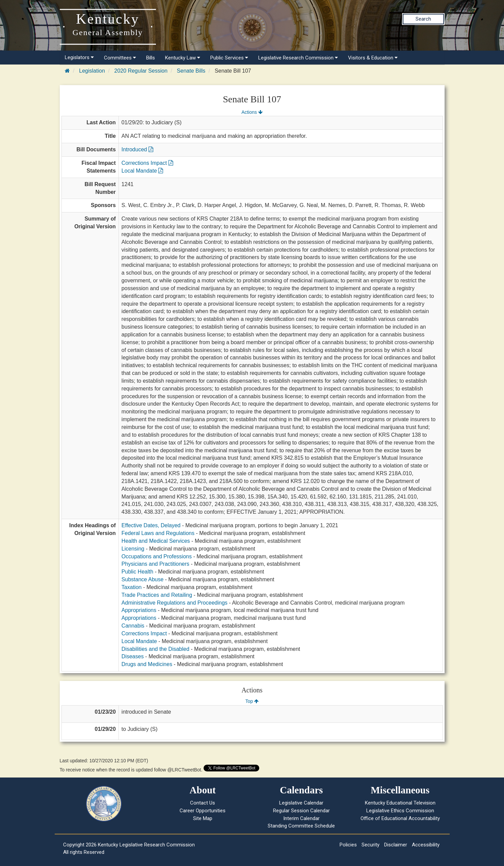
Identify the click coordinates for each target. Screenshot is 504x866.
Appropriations (139, 610)
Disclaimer (396, 845)
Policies (348, 845)
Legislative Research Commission (298, 58)
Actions (252, 112)
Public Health (137, 572)
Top (252, 701)
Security (370, 845)
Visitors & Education (373, 58)
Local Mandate (142, 171)
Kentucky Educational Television (400, 803)
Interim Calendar (301, 818)
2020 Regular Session (141, 71)
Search (423, 19)
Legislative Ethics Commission (400, 811)
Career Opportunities (203, 811)
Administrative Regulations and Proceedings (175, 603)
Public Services (229, 58)
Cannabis (133, 626)
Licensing (133, 549)
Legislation (92, 71)
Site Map (203, 818)
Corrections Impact (147, 163)
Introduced (137, 149)
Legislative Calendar (301, 803)
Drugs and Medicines (147, 664)
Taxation (132, 587)
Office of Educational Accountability (400, 818)
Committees (120, 58)
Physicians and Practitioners (155, 564)
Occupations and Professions (157, 556)
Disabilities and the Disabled (155, 649)
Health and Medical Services (156, 541)
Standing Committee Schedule (301, 826)
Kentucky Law (183, 58)
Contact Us (203, 803)
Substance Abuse (143, 579)
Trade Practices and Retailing (157, 595)
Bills (151, 58)
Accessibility (426, 845)
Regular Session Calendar (301, 811)
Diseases (133, 656)
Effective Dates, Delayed (151, 525)
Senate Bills (191, 71)
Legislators (79, 57)
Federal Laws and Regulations (158, 533)
